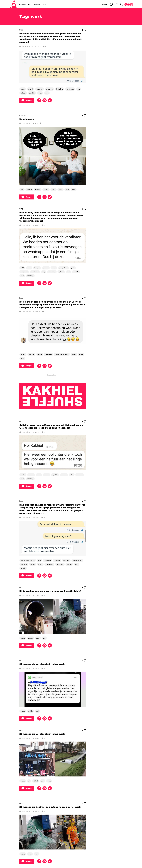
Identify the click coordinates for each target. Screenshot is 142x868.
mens (39, 475)
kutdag (23, 638)
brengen (37, 268)
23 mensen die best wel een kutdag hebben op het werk (50, 807)
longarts (38, 190)
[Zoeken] (122, 4)
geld (22, 190)
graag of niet (63, 268)
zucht (37, 854)
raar (68, 272)
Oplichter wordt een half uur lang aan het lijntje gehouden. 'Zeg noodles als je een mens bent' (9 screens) (51, 426)
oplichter (55, 475)
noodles (47, 475)
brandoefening (77, 560)
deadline (31, 354)
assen (29, 268)
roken (54, 190)
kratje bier (60, 89)
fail (29, 781)
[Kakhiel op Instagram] (111, 4)
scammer (80, 475)
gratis (73, 268)
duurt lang (24, 564)
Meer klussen (27, 119)
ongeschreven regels (62, 354)
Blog (30, 4)
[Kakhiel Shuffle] (128, 4)
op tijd (74, 354)
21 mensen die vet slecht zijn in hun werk (42, 664)
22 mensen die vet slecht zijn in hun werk (42, 734)
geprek (33, 564)
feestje (40, 354)
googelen (40, 89)
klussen (29, 190)
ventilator (32, 93)
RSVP (81, 354)
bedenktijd (47, 560)
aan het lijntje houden (28, 560)
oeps (38, 638)
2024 (22, 268)
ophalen (23, 93)
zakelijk (23, 568)
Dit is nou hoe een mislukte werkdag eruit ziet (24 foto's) (50, 591)
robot (72, 475)
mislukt (31, 638)
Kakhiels (23, 4)
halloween (48, 354)
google (54, 268)
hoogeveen (49, 89)
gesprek (31, 89)
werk (47, 93)
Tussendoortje (53, 375)
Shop (44, 4)
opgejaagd (60, 564)
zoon (74, 190)
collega (23, 354)
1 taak (23, 711)
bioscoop (66, 560)
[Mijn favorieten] (117, 4)
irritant (40, 564)
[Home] (14, 4)
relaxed (46, 190)
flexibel (23, 475)
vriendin (69, 564)
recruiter (64, 475)
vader (61, 190)
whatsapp (30, 276)
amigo (23, 89)
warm (40, 93)
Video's (37, 4)
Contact (105, 4)
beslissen (57, 560)
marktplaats (70, 89)
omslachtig (52, 272)
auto (39, 560)
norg (79, 89)
